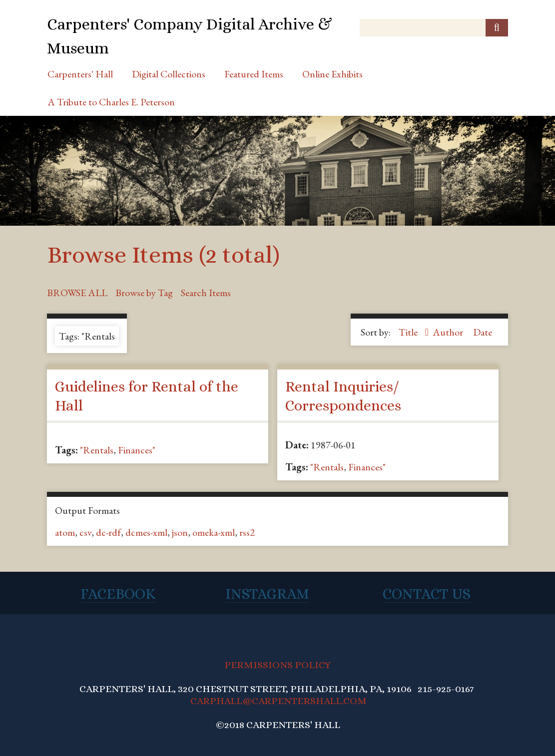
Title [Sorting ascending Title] (409, 332)
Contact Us (427, 594)
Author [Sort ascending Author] (449, 332)
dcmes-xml (146, 532)
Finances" (137, 450)
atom (65, 532)
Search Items (206, 293)
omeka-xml (214, 532)
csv (85, 532)
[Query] (434, 28)
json (180, 532)
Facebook (118, 594)
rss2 (247, 532)
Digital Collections (169, 74)
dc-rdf (108, 532)
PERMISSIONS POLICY (277, 665)
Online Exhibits (332, 74)
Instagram (267, 594)
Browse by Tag (144, 293)
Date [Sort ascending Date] (483, 332)
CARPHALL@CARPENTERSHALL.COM (278, 701)
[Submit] (497, 28)
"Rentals (97, 450)
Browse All (77, 293)
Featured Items (254, 74)
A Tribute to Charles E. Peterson (111, 102)
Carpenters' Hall (80, 74)
